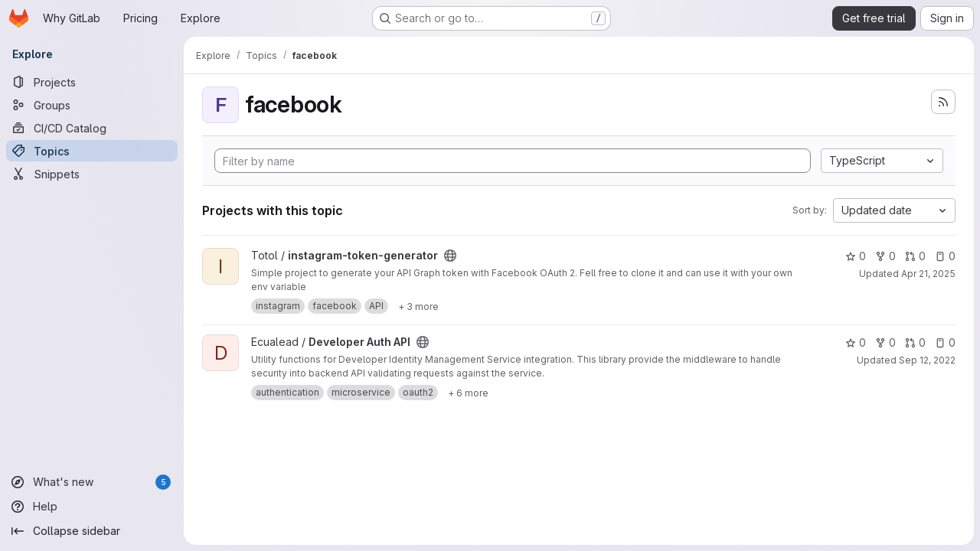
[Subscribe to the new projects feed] (943, 102)
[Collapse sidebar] (92, 531)
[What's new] (92, 482)
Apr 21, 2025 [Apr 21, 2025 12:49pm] (928, 274)
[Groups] (92, 105)
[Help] (92, 507)
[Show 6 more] (468, 393)
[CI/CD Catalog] (92, 128)
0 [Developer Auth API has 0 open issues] (945, 342)
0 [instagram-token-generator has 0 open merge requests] (915, 256)
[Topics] (92, 151)
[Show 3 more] (418, 306)
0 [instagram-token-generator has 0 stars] (856, 256)
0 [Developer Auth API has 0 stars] (856, 342)
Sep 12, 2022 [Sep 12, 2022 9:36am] (927, 360)
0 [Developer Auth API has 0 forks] (885, 342)
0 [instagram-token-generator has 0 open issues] (945, 256)
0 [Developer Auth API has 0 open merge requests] (915, 342)
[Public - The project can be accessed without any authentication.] (450, 256)
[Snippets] (92, 174)
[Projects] (92, 82)
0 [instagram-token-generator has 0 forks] (885, 256)
